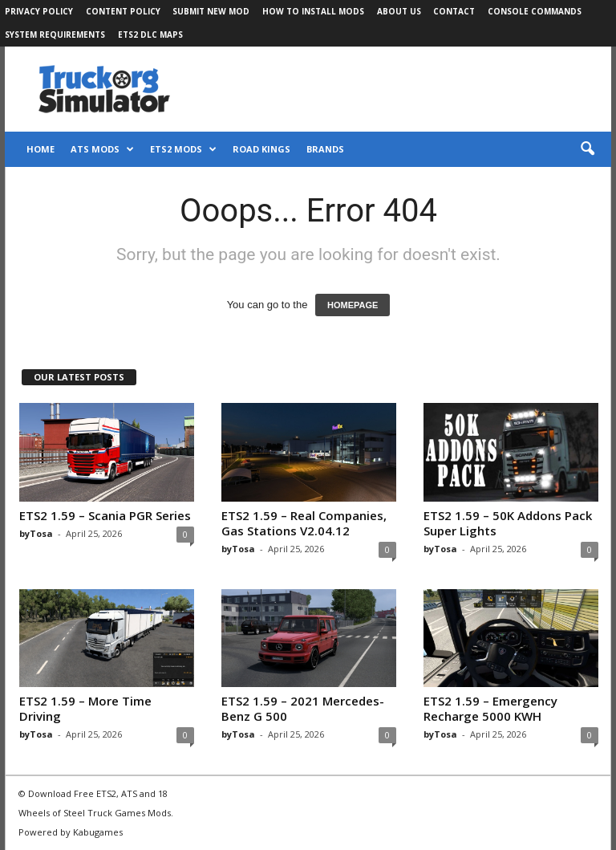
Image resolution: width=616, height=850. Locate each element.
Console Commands (535, 11)
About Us (399, 11)
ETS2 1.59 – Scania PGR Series (105, 515)
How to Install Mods (313, 11)
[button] (587, 149)
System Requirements (55, 35)
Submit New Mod (211, 11)
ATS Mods (102, 149)
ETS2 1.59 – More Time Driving (85, 708)
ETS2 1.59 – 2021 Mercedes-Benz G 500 (303, 708)
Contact (454, 11)
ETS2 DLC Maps (150, 35)
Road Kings (261, 149)
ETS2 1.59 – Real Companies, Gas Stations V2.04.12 (304, 523)
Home (41, 149)
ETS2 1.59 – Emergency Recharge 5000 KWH (490, 708)
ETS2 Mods (183, 149)
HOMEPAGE (353, 305)
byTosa (36, 533)
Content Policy (123, 11)
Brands (325, 149)
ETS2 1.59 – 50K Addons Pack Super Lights (508, 523)
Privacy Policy (39, 11)
